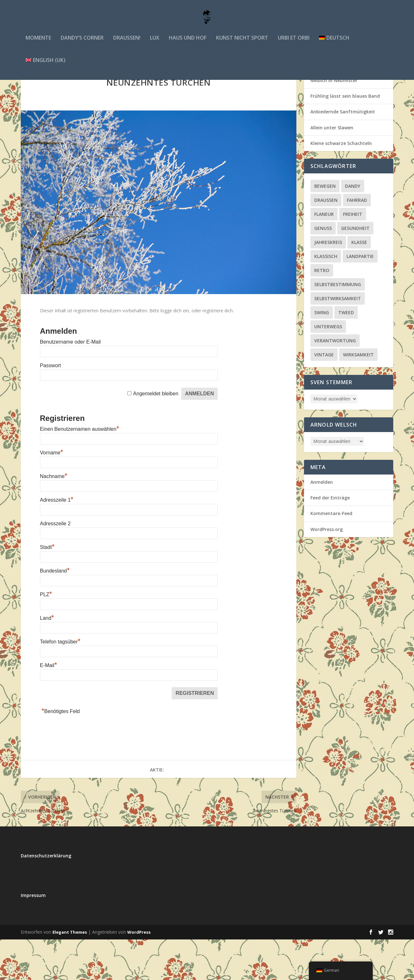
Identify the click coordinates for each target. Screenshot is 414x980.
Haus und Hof (188, 44)
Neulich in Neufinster (334, 121)
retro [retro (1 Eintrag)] (322, 311)
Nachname (54, 517)
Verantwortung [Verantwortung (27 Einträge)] (335, 381)
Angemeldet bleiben (156, 434)
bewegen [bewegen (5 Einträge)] (325, 227)
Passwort (51, 406)
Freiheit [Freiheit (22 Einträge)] (353, 255)
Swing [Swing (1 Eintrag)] (322, 353)
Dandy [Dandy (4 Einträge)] (353, 227)
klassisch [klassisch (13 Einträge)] (326, 297)
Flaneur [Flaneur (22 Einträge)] (324, 255)
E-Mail (49, 706)
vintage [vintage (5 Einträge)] (324, 395)
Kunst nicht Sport (242, 44)
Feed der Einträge (330, 538)
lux (155, 44)
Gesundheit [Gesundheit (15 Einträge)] (355, 269)
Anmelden (322, 523)
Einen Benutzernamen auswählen (80, 470)
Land (47, 659)
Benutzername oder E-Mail (70, 382)
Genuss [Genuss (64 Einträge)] (323, 269)
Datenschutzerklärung (46, 896)
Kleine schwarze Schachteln (341, 184)
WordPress (139, 973)
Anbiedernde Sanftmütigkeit (343, 152)
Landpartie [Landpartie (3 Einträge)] (360, 297)
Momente (38, 44)
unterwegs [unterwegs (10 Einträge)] (328, 367)
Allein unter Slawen (332, 168)
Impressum (33, 936)
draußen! (127, 44)
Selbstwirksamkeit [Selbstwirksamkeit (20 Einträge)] (338, 339)
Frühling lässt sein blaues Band (345, 137)
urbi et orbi (294, 44)
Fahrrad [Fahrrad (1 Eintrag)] (357, 241)
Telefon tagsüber (60, 682)
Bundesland (55, 611)
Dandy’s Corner (82, 44)
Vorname (52, 493)
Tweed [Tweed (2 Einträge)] (346, 353)
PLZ (46, 635)
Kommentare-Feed (331, 554)
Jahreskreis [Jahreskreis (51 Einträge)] (328, 283)
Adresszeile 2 (55, 564)
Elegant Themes (70, 973)
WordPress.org (327, 570)
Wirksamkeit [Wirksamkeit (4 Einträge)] (358, 395)
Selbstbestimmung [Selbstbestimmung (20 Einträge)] (338, 325)
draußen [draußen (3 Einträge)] (326, 241)
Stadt (47, 588)
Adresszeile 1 (57, 540)
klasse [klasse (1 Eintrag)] (359, 283)
